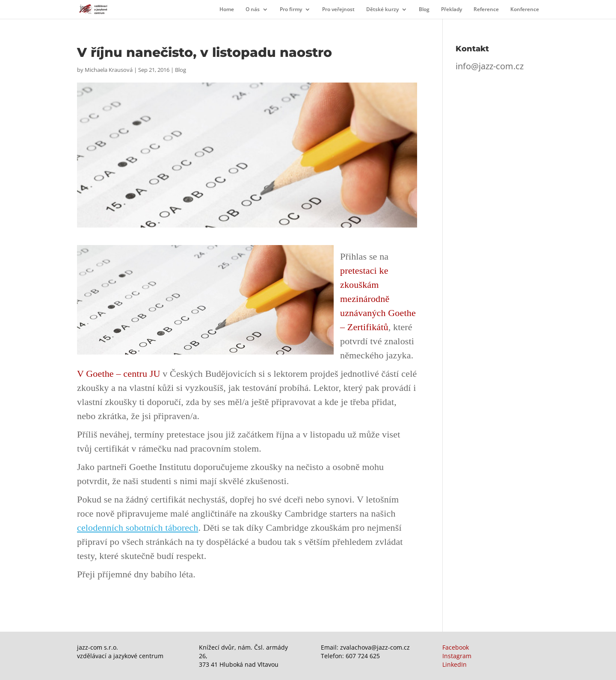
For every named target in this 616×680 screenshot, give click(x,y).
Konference (525, 10)
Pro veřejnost (338, 10)
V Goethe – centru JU (119, 374)
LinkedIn (455, 664)
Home (227, 10)
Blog (424, 10)
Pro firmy (291, 10)
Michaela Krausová (109, 70)
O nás (253, 10)
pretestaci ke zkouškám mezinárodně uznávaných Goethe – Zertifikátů (378, 299)
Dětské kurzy (382, 10)
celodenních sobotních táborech (138, 528)
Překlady (452, 10)
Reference (486, 10)
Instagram (457, 656)
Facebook (456, 647)
